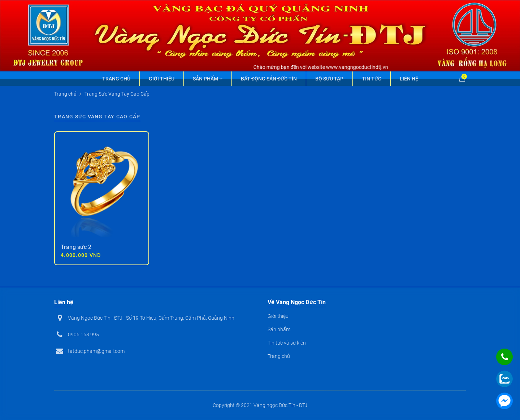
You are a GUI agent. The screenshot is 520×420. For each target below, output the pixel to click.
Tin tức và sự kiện (287, 343)
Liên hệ (409, 79)
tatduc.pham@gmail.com (96, 351)
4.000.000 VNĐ (81, 255)
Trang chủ (116, 79)
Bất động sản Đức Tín (269, 79)
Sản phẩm (208, 79)
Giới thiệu (162, 79)
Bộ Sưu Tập (329, 79)
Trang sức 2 (76, 247)
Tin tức (372, 79)
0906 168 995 (83, 334)
